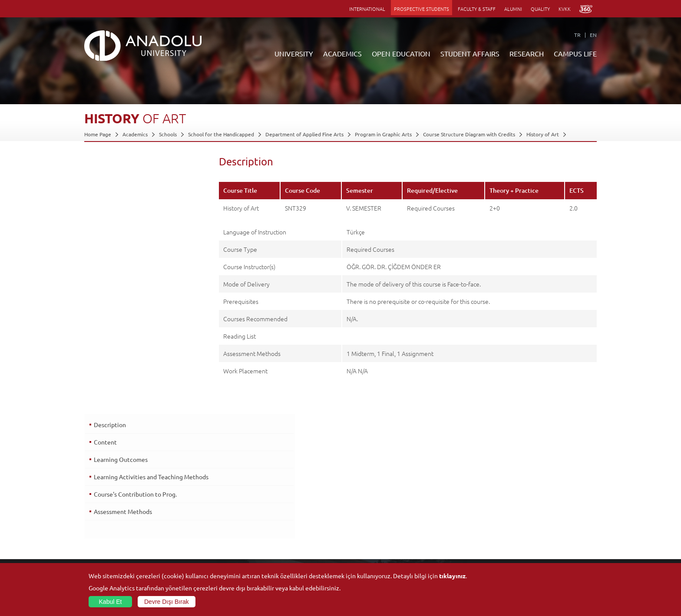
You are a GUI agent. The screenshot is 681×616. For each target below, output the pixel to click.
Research (266, 522)
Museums (521, 512)
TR (577, 35)
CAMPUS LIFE (575, 53)
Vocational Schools (191, 512)
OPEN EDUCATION (401, 53)
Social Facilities (527, 492)
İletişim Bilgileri (102, 532)
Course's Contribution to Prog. (134, 237)
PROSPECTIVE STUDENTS (421, 9)
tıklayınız (452, 576)
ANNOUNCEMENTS (277, 492)
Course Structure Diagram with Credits (469, 134)
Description (109, 165)
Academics (135, 134)
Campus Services (529, 552)
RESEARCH (527, 53)
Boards (93, 512)
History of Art (543, 134)
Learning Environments (282, 562)
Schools (168, 134)
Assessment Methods (122, 254)
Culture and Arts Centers (539, 502)
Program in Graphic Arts (383, 134)
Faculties (180, 492)
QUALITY (540, 9)
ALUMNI (513, 9)
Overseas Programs (277, 532)
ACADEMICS (342, 53)
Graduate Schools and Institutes (207, 502)
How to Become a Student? (287, 542)
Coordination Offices (449, 512)
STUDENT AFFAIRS (470, 53)
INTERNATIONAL (367, 9)
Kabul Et (111, 602)
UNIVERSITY (294, 53)
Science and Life (444, 522)
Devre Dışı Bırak (167, 602)
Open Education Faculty (283, 502)
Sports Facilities (528, 522)
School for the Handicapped (221, 134)
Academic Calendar (277, 552)
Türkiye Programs (275, 512)
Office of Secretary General (117, 502)
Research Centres (446, 502)
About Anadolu (102, 492)
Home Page (98, 134)
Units (431, 492)
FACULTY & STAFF (477, 9)
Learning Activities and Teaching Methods (137, 221)
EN (593, 35)
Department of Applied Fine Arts (304, 134)
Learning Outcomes (120, 199)
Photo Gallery (526, 562)
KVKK (565, 9)
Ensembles (522, 532)
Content (104, 182)
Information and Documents (118, 522)
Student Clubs (526, 542)
